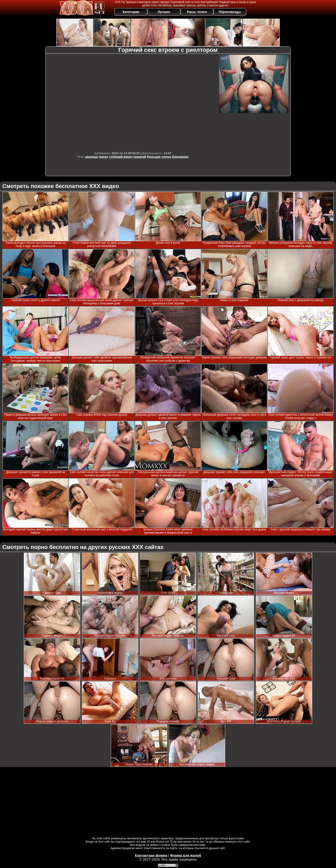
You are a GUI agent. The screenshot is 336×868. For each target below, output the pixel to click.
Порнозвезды (230, 12)
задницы (92, 157)
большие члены (159, 157)
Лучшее (164, 12)
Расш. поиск (197, 12)
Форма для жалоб (186, 855)
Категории (131, 12)
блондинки (180, 157)
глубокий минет (121, 157)
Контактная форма (151, 855)
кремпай (140, 157)
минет (104, 157)
